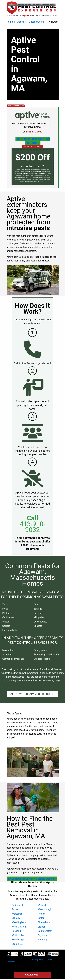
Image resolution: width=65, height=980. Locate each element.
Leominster (17, 944)
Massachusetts (36, 22)
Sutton (41, 918)
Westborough (45, 909)
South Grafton (45, 931)
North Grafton (19, 927)
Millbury (16, 918)
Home (10, 22)
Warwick (42, 905)
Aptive (21, 22)
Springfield (17, 905)
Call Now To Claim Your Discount (33, 141)
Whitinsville (18, 935)
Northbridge (18, 940)
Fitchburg (43, 940)
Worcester (17, 914)
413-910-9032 (32, 527)
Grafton (42, 927)
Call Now (32, 975)
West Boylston (19, 922)
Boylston (42, 935)
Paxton (15, 909)
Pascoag (16, 931)
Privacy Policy (38, 960)
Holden (41, 914)
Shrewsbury (44, 922)
